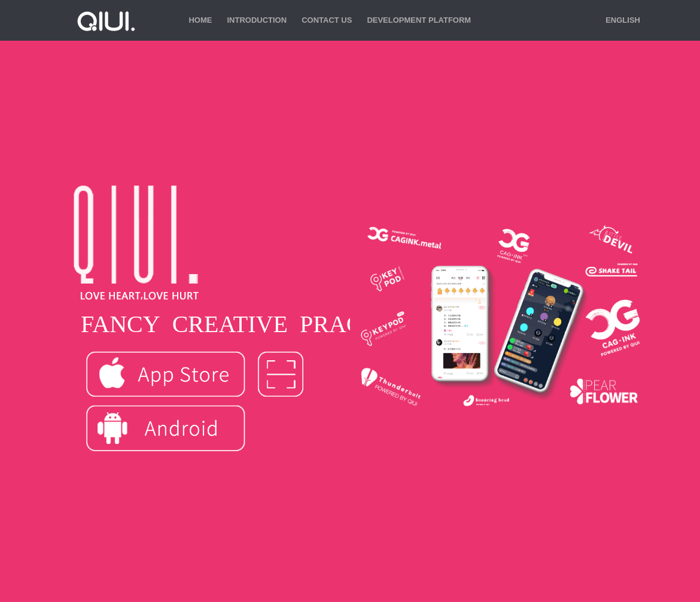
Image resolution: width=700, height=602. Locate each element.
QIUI (105, 20)
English (623, 20)
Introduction (257, 20)
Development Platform (419, 20)
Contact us (327, 20)
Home (200, 20)
